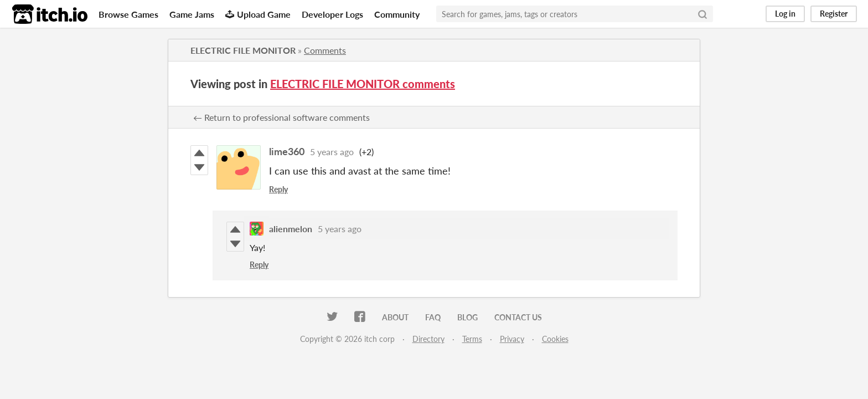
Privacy (512, 339)
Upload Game (258, 14)
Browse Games (128, 14)
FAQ (433, 317)
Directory (428, 339)
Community (397, 14)
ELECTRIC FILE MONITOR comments (363, 84)
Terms (472, 339)
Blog (467, 317)
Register (834, 14)
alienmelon (291, 229)
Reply (278, 189)
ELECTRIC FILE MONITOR (243, 50)
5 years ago (332, 152)
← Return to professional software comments (281, 117)
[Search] (702, 14)
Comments (325, 50)
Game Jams (192, 14)
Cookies (555, 339)
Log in (785, 14)
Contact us (518, 317)
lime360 (287, 151)
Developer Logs (332, 14)
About (395, 317)
